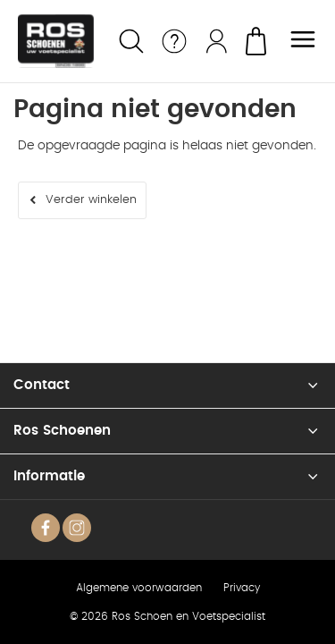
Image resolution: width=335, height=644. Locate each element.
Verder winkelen (91, 200)
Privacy (242, 588)
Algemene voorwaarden (139, 588)
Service (174, 41)
